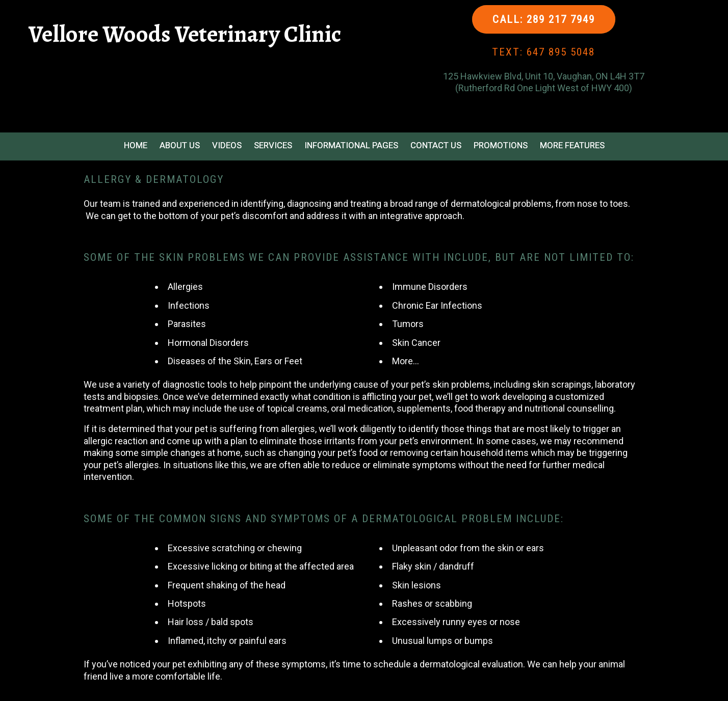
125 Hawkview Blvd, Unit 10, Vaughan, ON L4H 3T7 (544, 76)
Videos (227, 145)
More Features (572, 145)
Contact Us (436, 145)
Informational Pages (351, 145)
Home (136, 145)
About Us (180, 145)
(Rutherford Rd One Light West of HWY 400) (544, 88)
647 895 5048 (561, 52)
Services (273, 145)
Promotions (501, 145)
